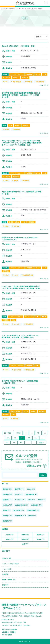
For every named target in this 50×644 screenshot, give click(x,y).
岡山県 (5, 366)
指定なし (16, 77)
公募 (10, 125)
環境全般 (17, 129)
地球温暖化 (37, 505)
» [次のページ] (34, 443)
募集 (5, 585)
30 (7, 443)
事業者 (17, 125)
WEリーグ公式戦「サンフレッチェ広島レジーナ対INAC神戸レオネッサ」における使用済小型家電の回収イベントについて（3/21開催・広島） (22, 143)
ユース (38, 74)
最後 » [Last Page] (42, 443)
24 (36, 438)
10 (38, 433)
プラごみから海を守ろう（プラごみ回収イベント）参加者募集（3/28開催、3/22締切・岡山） (21, 336)
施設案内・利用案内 (10, 632)
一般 (44, 74)
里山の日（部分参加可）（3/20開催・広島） (19, 46)
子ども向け (6, 77)
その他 (7, 129)
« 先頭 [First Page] (18, 433)
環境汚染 (19, 489)
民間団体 (26, 125)
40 (14, 443)
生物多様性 (41, 82)
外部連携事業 (31, 494)
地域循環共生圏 (28, 275)
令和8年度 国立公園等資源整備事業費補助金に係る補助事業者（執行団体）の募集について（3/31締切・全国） (21, 95)
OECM (31, 489)
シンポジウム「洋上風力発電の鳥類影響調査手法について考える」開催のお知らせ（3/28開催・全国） (21, 287)
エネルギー (17, 324)
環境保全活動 (17, 82)
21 (15, 438)
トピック (7, 569)
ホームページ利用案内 (10, 629)
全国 (4, 125)
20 (8, 438)
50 (21, 443)
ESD (6, 82)
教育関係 (6, 271)
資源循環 (26, 180)
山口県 (10, 535)
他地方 (10, 539)
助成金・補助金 (14, 222)
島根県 (25, 535)
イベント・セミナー (17, 74)
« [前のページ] (26, 433)
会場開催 (29, 74)
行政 (13, 320)
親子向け (25, 77)
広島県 (5, 74)
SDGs (6, 180)
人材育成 (16, 226)
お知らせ (7, 558)
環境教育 (29, 82)
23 (29, 438)
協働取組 (7, 500)
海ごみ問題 (17, 370)
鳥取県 (41, 535)
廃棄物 (16, 180)
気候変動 (7, 494)
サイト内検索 (7, 635)
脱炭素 (32, 516)
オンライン (29, 317)
